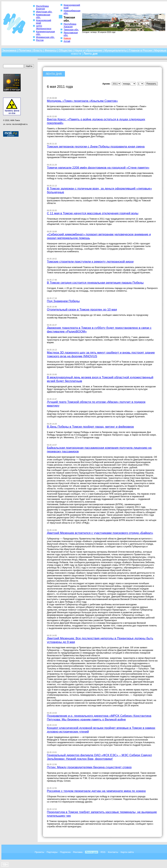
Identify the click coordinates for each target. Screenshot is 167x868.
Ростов (40, 40)
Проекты (39, 852)
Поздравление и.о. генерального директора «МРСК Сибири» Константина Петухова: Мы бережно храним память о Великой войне (99, 718)
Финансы (51, 50)
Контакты (113, 852)
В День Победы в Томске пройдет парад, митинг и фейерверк (90, 427)
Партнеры (52, 852)
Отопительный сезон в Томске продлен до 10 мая (82, 309)
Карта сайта (127, 852)
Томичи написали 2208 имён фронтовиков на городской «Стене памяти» (98, 168)
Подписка (65, 852)
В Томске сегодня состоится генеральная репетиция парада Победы (95, 283)
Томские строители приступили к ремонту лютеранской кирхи (90, 262)
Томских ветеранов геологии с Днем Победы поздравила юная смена (96, 146)
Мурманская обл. (45, 37)
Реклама (78, 852)
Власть (38, 50)
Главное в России (140, 50)
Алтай (67, 41)
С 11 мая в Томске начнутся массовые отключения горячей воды (93, 213)
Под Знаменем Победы (63, 301)
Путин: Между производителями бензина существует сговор (89, 767)
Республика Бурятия (42, 7)
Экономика (9, 50)
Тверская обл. (71, 30)
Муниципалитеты (116, 50)
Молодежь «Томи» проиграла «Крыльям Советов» (82, 101)
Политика (25, 50)
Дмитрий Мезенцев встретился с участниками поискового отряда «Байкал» (100, 533)
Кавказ (67, 38)
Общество (65, 50)
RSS (103, 852)
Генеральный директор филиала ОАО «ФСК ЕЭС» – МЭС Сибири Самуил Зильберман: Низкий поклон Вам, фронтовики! (99, 757)
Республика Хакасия (70, 25)
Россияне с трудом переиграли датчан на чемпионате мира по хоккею (96, 791)
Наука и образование (88, 50)
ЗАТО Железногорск (44, 27)
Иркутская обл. (44, 12)
